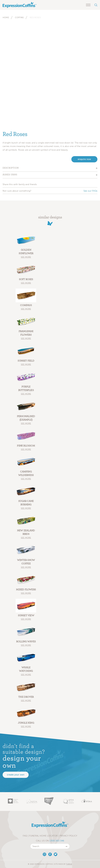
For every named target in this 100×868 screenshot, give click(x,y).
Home (6, 17)
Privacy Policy (68, 836)
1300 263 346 (57, 841)
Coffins (19, 17)
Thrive (69, 864)
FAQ (25, 836)
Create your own (16, 775)
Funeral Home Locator (43, 836)
